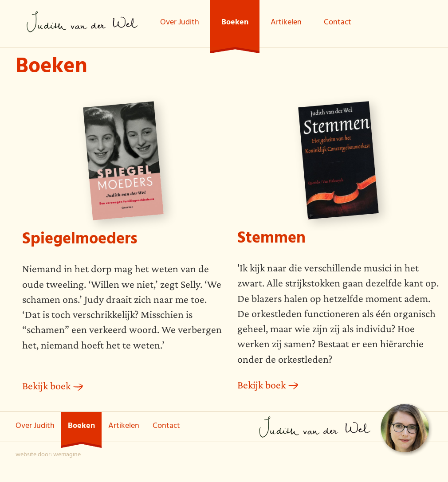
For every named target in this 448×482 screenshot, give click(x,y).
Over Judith (180, 23)
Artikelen (286, 23)
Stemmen (271, 240)
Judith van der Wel (82, 22)
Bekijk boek (46, 386)
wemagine (67, 455)
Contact (338, 23)
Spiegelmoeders (80, 241)
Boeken (235, 23)
